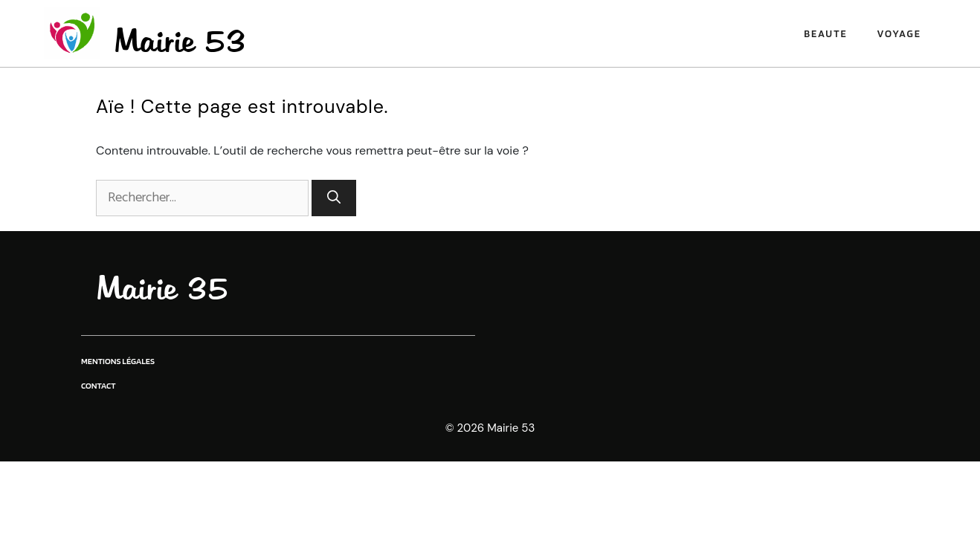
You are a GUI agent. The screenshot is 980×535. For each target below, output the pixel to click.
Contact (98, 385)
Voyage (899, 33)
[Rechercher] (334, 198)
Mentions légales (118, 361)
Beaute (826, 33)
